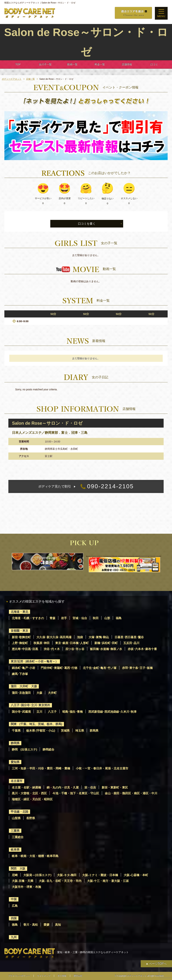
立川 (39, 712)
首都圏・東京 (19, 631)
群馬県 (94, 731)
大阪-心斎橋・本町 (136, 875)
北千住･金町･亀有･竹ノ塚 (100, 668)
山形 (107, 618)
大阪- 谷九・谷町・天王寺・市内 (60, 881)
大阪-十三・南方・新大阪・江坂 (108, 881)
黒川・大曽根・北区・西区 (29, 793)
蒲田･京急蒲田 (21, 693)
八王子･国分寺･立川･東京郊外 (30, 705)
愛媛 (46, 925)
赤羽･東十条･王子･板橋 (137, 668)
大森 (39, 693)
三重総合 (18, 837)
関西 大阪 (18, 869)
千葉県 (16, 731)
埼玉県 (80, 731)
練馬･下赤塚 (20, 674)
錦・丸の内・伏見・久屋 (63, 787)
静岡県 (15, 743)
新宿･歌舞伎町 (21, 637)
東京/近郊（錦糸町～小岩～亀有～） (34, 661)
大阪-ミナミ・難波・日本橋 (100, 875)
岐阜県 (15, 850)
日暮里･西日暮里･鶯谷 (129, 637)
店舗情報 (127, 64)
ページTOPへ (158, 964)
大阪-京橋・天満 (23, 881)
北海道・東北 (19, 612)
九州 (14, 937)
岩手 (64, 618)
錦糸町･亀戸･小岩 (24, 668)
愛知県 (15, 762)
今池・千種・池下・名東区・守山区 (76, 793)
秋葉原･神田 (42, 643)
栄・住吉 (90, 787)
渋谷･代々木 (52, 649)
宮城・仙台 (80, 618)
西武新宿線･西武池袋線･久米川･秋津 (112, 712)
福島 (119, 618)
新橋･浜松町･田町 (106, 643)
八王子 (52, 712)
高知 (58, 925)
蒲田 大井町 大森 (24, 686)
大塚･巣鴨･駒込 (99, 637)
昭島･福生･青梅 (73, 712)
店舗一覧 (30, 79)
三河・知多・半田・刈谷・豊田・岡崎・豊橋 (41, 768)
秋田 (96, 618)
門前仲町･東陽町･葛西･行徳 (59, 668)
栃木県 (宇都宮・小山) (41, 731)
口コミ (154, 64)
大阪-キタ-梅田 (67, 875)
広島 (15, 906)
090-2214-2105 (86, 486)
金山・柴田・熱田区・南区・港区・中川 (131, 793)
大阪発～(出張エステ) (37, 875)
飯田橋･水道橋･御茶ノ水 (106, 649)
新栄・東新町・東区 (115, 787)
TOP (18, 64)
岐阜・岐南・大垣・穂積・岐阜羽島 (35, 856)
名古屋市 (17, 781)
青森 (52, 618)
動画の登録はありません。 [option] (86, 281)
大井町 (52, 693)
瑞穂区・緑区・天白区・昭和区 (32, 799)
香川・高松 (31, 925)
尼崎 (15, 875)
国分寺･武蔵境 (21, 712)
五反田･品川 (131, 643)
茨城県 (65, 731)
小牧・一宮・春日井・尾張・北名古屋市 (102, 768)
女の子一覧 (45, 64)
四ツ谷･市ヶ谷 (75, 649)
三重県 (15, 831)
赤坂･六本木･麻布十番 (142, 649)
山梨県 (16, 818)
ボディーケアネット (12, 79)
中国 (14, 899)
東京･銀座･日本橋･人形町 (72, 643)
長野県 (31, 818)
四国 (14, 918)
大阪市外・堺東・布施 (26, 887)
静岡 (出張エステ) (25, 749)
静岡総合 (48, 749)
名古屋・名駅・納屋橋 (26, 787)
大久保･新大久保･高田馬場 (54, 637)
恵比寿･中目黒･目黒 (25, 649)
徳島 (15, 925)
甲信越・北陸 (19, 812)
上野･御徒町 (20, 643)
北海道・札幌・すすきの (28, 618)
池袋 (80, 637)
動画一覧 (72, 64)
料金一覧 (100, 64)
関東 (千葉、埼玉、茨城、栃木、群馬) (37, 724)
